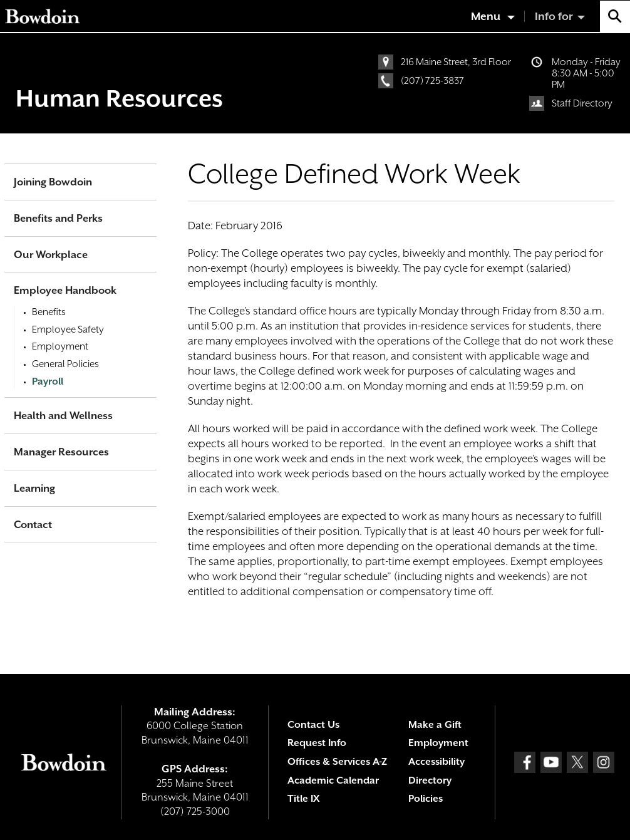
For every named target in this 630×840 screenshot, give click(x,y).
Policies (426, 799)
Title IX (303, 799)
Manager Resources (61, 452)
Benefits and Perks (58, 218)
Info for (554, 16)
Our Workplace (51, 255)
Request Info (317, 743)
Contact (33, 525)
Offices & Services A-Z (337, 762)
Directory (430, 780)
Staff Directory (582, 103)
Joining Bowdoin (53, 182)
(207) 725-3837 (432, 81)
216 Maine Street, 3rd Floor (456, 62)
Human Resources (119, 98)
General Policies (65, 364)
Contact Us (313, 725)
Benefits (49, 312)
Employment (60, 346)
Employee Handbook (65, 290)
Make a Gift (435, 725)
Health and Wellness (63, 416)
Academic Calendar (333, 780)
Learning (34, 488)
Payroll (48, 381)
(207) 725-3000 (195, 811)
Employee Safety (68, 329)
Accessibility (436, 762)
